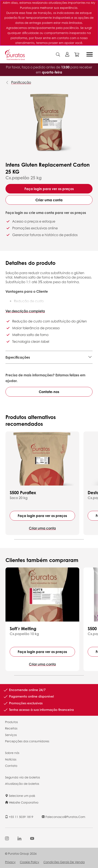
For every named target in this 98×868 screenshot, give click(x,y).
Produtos (11, 722)
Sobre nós (12, 753)
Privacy (10, 862)
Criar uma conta (49, 200)
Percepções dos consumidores (27, 741)
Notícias (11, 759)
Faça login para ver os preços (49, 189)
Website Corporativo (22, 802)
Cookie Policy (30, 862)
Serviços (11, 735)
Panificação (21, 82)
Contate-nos (49, 392)
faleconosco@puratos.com (63, 817)
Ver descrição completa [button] (25, 311)
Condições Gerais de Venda (64, 862)
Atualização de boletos (22, 784)
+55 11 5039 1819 (19, 817)
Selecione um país (20, 796)
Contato (11, 766)
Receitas (11, 728)
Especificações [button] (18, 357)
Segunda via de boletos (22, 777)
